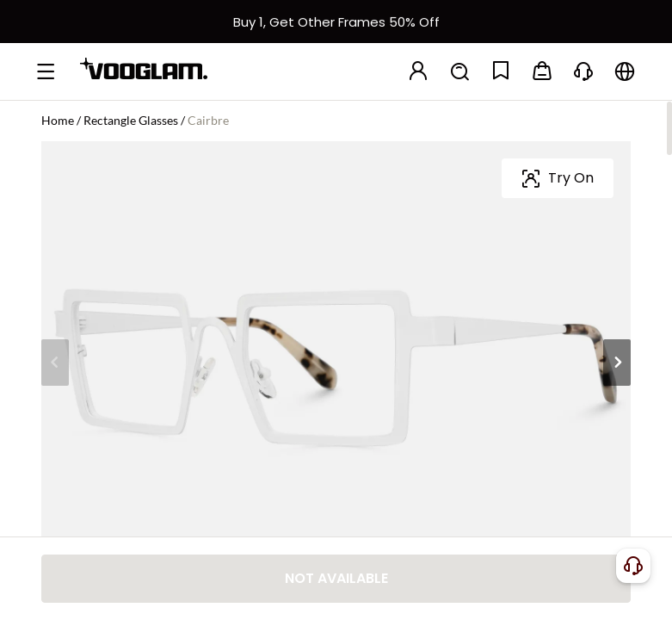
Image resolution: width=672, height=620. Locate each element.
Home (58, 120)
